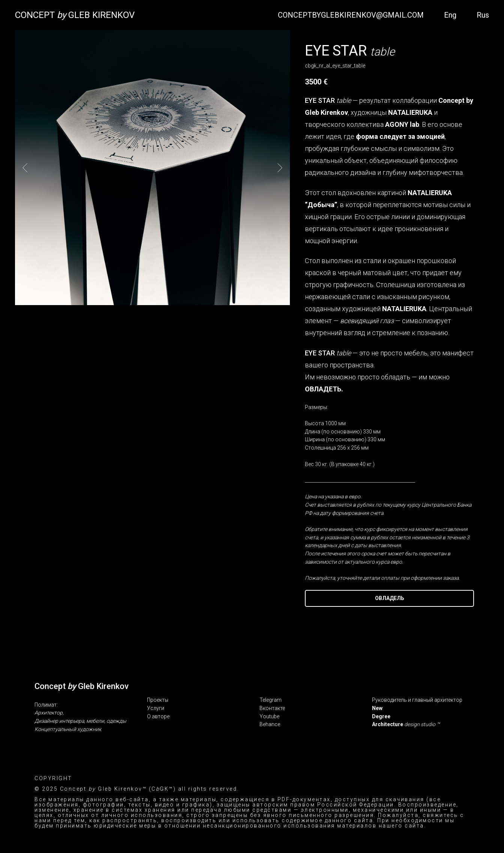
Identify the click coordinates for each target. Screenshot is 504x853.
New (377, 708)
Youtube (269, 716)
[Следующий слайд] (280, 167)
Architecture (388, 724)
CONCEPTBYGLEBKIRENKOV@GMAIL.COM (351, 15)
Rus (483, 15)
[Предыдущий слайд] (25, 167)
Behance (270, 724)
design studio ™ (422, 724)
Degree (381, 716)
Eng (450, 15)
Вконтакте (272, 708)
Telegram (271, 700)
